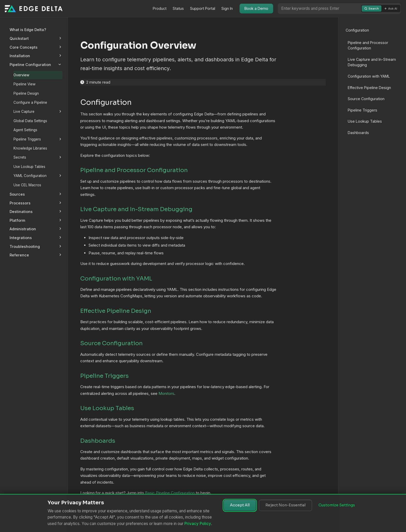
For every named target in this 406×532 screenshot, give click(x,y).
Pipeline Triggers (363, 110)
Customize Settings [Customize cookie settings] (337, 505)
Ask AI (391, 9)
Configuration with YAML (369, 76)
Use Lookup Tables (365, 121)
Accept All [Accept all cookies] (240, 505)
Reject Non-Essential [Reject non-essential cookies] (285, 505)
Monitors (166, 393)
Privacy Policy (198, 524)
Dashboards (358, 133)
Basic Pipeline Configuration (170, 493)
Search (372, 9)
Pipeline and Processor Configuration (368, 45)
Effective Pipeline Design (369, 88)
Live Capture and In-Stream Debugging (372, 62)
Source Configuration (366, 99)
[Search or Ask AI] (320, 8)
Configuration (357, 30)
